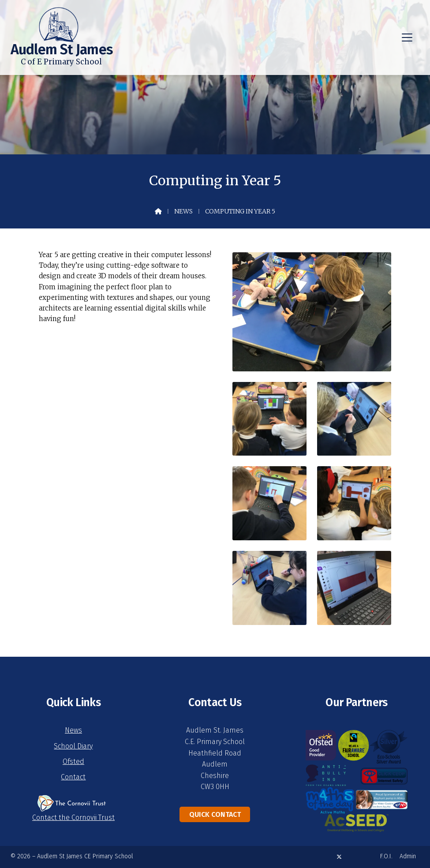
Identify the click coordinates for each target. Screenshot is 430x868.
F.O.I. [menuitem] (386, 856)
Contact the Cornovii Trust (73, 817)
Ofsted (73, 761)
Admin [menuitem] (408, 856)
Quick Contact (215, 814)
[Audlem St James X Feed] (339, 857)
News (183, 211)
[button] (407, 37)
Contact (73, 777)
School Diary (73, 746)
